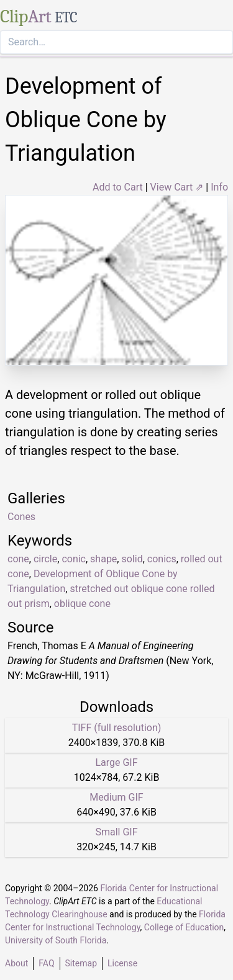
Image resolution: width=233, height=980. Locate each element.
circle (45, 559)
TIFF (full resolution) (117, 728)
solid (132, 559)
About (16, 963)
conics (162, 559)
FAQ (46, 963)
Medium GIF (116, 797)
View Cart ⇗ (177, 187)
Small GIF (116, 832)
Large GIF (116, 762)
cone (18, 559)
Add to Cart (118, 187)
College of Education (184, 927)
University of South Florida (56, 940)
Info (219, 187)
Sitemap (81, 963)
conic (74, 559)
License (122, 963)
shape (103, 559)
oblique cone (82, 604)
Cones (21, 517)
